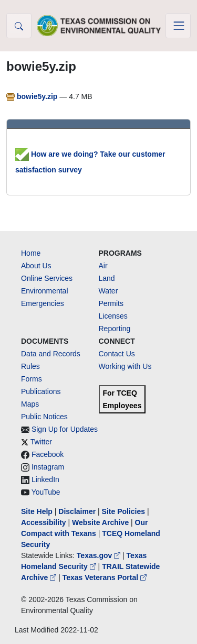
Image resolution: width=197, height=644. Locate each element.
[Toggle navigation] (178, 26)
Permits (111, 303)
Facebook (48, 454)
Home (31, 253)
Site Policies (123, 511)
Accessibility (45, 522)
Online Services (47, 278)
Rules (30, 366)
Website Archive (100, 522)
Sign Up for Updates (65, 429)
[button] (19, 26)
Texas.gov (100, 555)
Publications (41, 391)
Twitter (41, 442)
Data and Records (51, 354)
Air (103, 266)
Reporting (115, 329)
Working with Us (125, 366)
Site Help (37, 511)
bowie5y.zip (33, 96)
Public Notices (44, 417)
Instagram (48, 467)
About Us (36, 266)
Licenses (113, 316)
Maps (30, 404)
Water (108, 291)
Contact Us (117, 354)
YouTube (46, 492)
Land (107, 278)
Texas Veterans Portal (105, 577)
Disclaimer (77, 511)
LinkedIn (45, 479)
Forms (32, 379)
